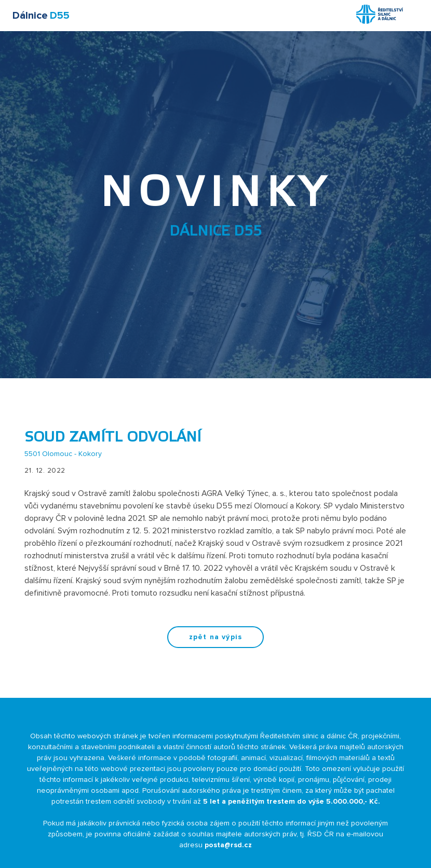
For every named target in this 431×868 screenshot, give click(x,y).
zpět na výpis (216, 637)
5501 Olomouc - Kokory (63, 454)
